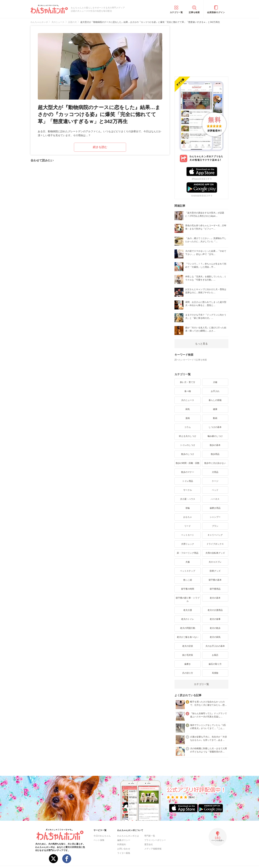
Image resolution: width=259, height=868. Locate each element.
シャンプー (215, 517)
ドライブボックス (215, 544)
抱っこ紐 (188, 580)
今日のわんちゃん (102, 836)
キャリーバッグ (215, 535)
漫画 (188, 418)
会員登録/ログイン (216, 12)
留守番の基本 (215, 580)
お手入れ (215, 391)
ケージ (215, 481)
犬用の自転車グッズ (215, 553)
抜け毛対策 (188, 655)
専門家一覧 (150, 836)
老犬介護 (188, 610)
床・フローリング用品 (188, 553)
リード (188, 526)
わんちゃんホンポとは (128, 836)
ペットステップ (188, 571)
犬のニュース (188, 400)
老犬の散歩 (215, 628)
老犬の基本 (215, 598)
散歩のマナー (188, 472)
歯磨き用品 (215, 508)
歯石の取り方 (215, 664)
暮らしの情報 (215, 400)
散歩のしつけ (188, 454)
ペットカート (188, 535)
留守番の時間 (188, 589)
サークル (188, 490)
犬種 (215, 382)
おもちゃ (188, 517)
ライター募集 (124, 853)
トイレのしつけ (188, 445)
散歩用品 (215, 454)
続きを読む (100, 147)
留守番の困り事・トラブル (188, 600)
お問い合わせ (124, 849)
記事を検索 (194, 12)
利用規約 (122, 844)
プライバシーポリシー (155, 840)
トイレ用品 (188, 481)
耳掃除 (215, 673)
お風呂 (215, 655)
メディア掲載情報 (153, 849)
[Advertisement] (201, 48)
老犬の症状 (188, 646)
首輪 (188, 508)
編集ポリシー (124, 840)
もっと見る (201, 344)
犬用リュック (188, 544)
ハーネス (215, 499)
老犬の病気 (215, 637)
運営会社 (149, 844)
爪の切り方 (188, 673)
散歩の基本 (215, 445)
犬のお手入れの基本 (215, 646)
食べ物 (188, 391)
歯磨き (188, 664)
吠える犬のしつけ (188, 436)
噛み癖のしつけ (215, 436)
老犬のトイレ (188, 619)
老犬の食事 (215, 619)
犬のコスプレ (215, 562)
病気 (188, 409)
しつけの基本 (215, 427)
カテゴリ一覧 (176, 12)
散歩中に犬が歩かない (215, 463)
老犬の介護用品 (215, 610)
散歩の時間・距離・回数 (188, 463)
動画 (215, 418)
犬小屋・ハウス (188, 499)
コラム (188, 427)
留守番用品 (215, 589)
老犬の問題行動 (188, 628)
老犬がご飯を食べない (188, 637)
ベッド (215, 490)
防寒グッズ (215, 571)
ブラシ (215, 526)
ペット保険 (99, 840)
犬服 (188, 562)
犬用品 (215, 472)
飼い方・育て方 (188, 382)
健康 (215, 409)
